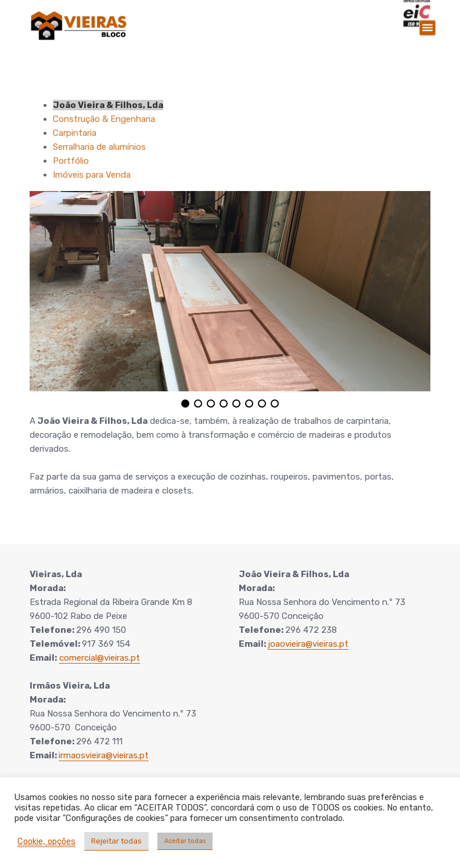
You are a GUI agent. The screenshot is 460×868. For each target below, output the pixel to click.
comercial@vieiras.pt (100, 658)
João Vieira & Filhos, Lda (108, 105)
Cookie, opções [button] (46, 841)
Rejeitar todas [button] (116, 841)
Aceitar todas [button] (185, 841)
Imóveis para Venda (92, 175)
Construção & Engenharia (104, 119)
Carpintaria (75, 133)
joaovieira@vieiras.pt (308, 644)
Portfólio (71, 161)
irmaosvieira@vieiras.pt (104, 755)
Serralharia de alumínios (99, 147)
